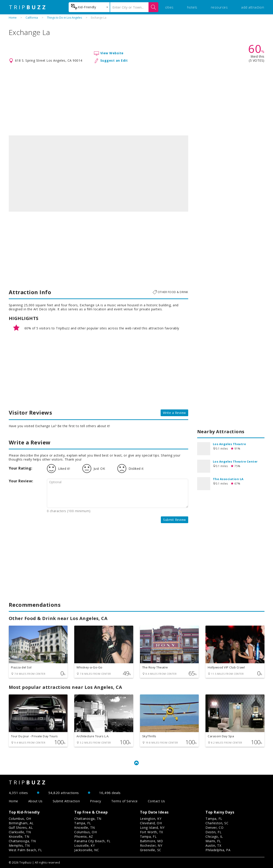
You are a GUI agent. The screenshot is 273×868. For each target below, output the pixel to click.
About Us (35, 801)
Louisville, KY (84, 845)
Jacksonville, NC (87, 850)
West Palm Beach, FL (25, 850)
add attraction (253, 7)
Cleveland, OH (151, 823)
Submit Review (175, 520)
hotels (192, 7)
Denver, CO (214, 828)
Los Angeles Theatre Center (235, 461)
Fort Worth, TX (152, 832)
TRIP (28, 7)
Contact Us (156, 801)
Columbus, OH (20, 819)
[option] (98, 174)
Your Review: (21, 481)
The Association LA (228, 479)
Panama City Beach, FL (92, 841)
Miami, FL (213, 841)
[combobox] (89, 7)
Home (13, 18)
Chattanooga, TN (22, 841)
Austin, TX (213, 845)
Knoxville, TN (19, 836)
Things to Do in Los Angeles (64, 18)
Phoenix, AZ (84, 836)
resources (219, 7)
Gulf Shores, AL (21, 828)
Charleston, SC (217, 823)
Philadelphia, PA (218, 850)
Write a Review (174, 413)
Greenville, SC (151, 850)
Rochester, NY (151, 845)
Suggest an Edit (114, 60)
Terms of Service (124, 801)
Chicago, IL (214, 836)
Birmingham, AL (21, 823)
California (32, 18)
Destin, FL (213, 832)
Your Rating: (21, 468)
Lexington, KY (151, 819)
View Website (112, 53)
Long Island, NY (152, 828)
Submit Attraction (66, 801)
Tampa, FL (83, 823)
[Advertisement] (137, 100)
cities (169, 7)
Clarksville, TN (20, 832)
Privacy (96, 801)
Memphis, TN (19, 845)
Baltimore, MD (152, 841)
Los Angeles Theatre (229, 444)
